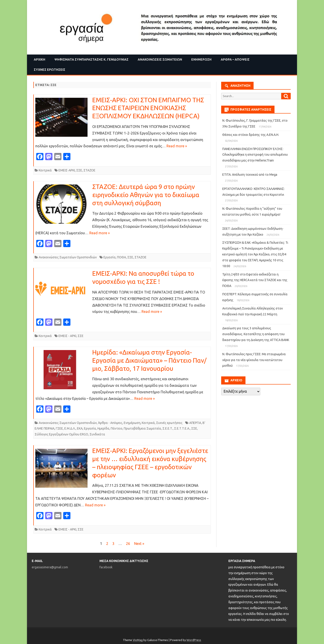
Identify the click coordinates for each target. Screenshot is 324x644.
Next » (139, 544)
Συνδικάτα (97, 434)
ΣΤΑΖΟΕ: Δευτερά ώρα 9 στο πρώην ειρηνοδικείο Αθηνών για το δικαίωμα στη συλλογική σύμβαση (146, 195)
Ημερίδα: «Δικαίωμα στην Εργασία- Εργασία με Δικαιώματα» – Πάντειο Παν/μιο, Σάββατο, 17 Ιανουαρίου (149, 360)
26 (128, 544)
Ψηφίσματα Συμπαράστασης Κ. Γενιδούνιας (91, 59)
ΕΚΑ (80, 428)
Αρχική (39, 59)
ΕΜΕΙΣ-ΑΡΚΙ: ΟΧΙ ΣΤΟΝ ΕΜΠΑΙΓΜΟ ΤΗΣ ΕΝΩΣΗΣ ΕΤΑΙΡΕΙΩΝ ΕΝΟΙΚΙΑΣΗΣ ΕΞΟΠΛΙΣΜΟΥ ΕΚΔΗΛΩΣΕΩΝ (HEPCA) (149, 108)
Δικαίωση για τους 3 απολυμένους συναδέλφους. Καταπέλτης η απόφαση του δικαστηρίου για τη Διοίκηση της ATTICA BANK (256, 334)
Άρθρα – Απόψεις (235, 59)
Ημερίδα (103, 428)
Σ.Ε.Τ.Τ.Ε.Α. (182, 428)
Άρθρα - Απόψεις (110, 423)
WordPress (194, 640)
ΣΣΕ (79, 170)
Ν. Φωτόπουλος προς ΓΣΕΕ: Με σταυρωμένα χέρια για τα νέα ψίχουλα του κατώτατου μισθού (254, 360)
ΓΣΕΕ (59, 428)
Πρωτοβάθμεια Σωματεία (142, 428)
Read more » (177, 146)
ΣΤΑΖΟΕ (89, 170)
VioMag (138, 640)
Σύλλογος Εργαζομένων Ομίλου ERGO (61, 434)
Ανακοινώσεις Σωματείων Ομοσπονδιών (68, 257)
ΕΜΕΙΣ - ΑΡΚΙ (67, 336)
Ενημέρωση (201, 59)
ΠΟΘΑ (121, 257)
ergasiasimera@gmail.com (50, 567)
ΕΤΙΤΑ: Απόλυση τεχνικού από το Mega (250, 175)
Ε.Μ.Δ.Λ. (70, 428)
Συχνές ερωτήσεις (49, 70)
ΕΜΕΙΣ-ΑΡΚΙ (67, 170)
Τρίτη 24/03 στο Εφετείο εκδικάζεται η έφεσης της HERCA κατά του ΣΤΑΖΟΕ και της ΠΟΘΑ (255, 280)
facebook (106, 567)
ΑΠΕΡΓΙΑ (195, 423)
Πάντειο (117, 428)
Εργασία (110, 257)
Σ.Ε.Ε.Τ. (168, 428)
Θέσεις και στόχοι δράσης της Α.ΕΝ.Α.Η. (251, 135)
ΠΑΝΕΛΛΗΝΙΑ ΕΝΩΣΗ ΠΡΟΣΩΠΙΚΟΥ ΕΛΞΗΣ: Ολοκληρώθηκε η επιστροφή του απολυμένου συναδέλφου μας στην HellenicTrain (255, 155)
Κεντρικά (45, 170)
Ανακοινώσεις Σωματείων (160, 59)
